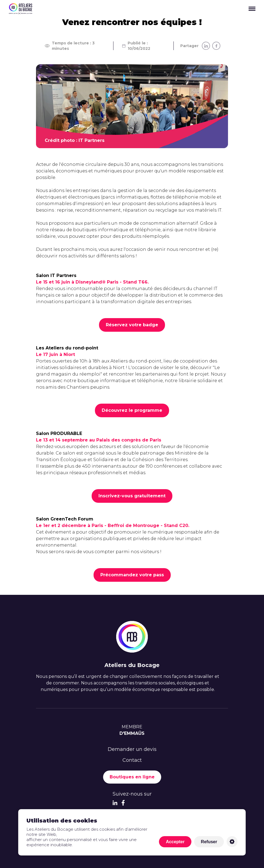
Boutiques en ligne (132, 777)
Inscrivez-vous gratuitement (132, 496)
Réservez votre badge (132, 325)
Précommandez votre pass (132, 575)
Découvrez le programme (132, 410)
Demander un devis (132, 749)
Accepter (175, 842)
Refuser (209, 842)
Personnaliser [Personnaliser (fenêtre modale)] (232, 842)
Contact (132, 760)
